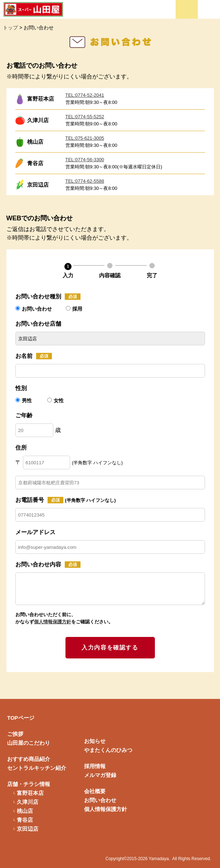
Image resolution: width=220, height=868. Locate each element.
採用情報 (95, 766)
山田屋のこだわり (29, 743)
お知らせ (95, 741)
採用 (74, 309)
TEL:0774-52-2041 (85, 95)
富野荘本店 (30, 793)
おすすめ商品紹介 (29, 759)
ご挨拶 (15, 734)
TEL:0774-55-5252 (85, 117)
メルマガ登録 (100, 775)
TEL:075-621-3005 (85, 138)
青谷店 (25, 820)
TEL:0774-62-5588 (85, 181)
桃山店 (25, 811)
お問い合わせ (34, 309)
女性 (55, 401)
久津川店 (28, 802)
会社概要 (95, 791)
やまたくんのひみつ (108, 750)
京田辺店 (28, 829)
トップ (10, 28)
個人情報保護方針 (53, 622)
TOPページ (21, 718)
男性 (24, 401)
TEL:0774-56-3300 (85, 160)
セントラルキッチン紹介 (37, 768)
